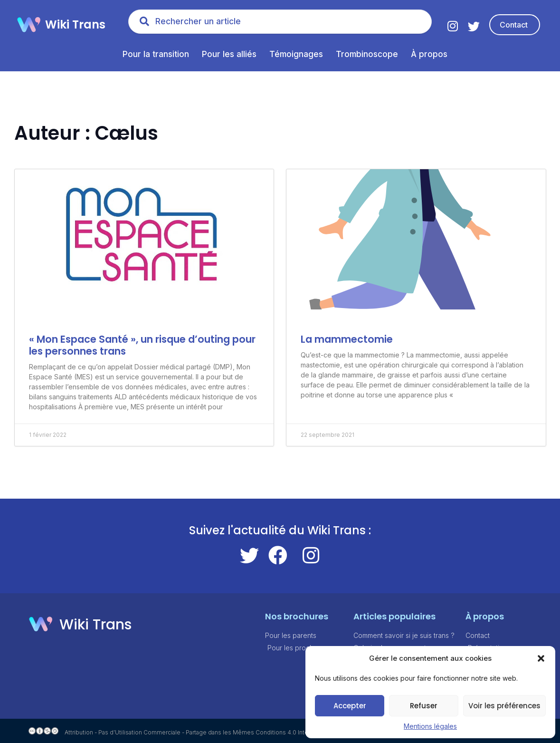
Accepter (350, 706)
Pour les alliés (229, 54)
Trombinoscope (367, 54)
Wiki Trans (75, 24)
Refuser (424, 706)
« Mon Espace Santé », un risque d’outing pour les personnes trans (142, 345)
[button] (541, 658)
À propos (429, 54)
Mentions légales (430, 726)
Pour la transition (156, 54)
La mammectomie (347, 339)
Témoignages (296, 54)
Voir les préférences (504, 706)
